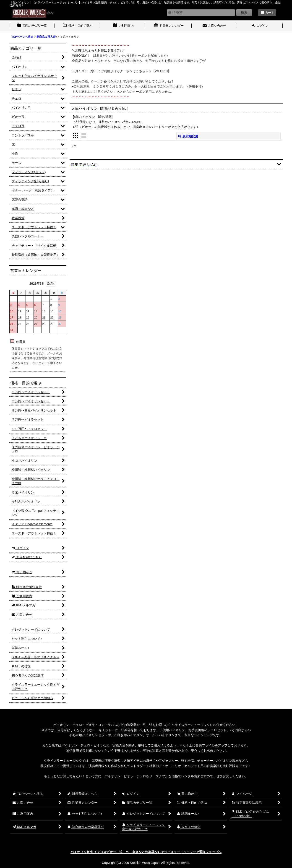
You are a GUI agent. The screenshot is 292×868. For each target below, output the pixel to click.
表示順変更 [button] (188, 136)
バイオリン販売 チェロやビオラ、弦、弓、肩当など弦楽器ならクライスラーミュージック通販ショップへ (146, 852)
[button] (176, 164)
